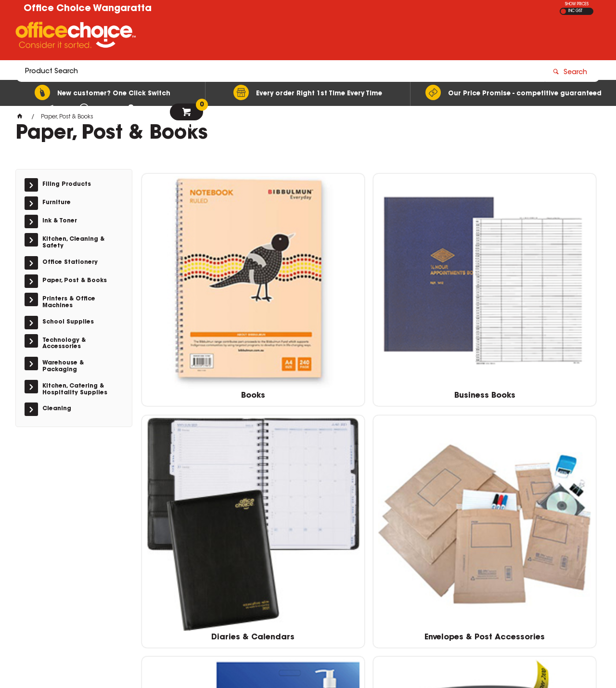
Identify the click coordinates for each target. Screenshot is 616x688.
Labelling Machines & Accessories (311, 457)
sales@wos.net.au (456, 559)
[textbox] (252, 37)
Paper (543, 453)
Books (195, 299)
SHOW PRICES (577, 4)
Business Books (311, 299)
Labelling (195, 453)
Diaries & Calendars (427, 299)
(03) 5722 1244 (454, 550)
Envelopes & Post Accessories (543, 303)
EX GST (563, 11)
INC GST (575, 11)
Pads (427, 453)
